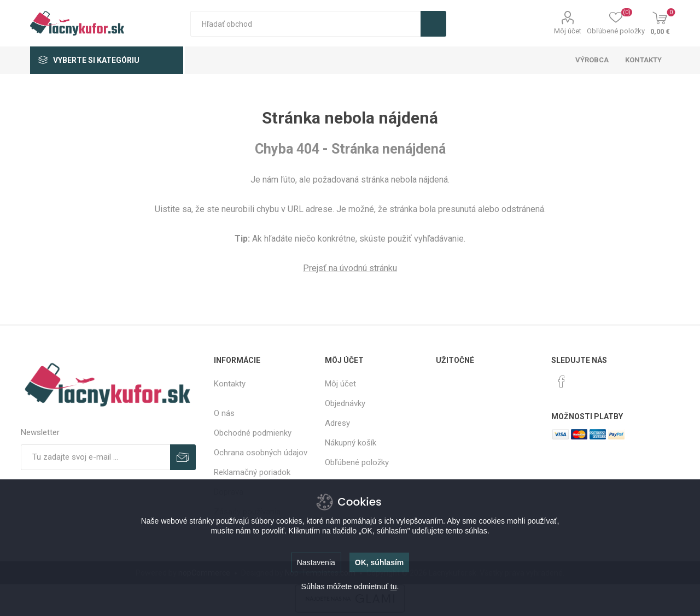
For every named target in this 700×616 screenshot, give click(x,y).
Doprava (229, 492)
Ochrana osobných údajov (261, 453)
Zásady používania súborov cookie (247, 517)
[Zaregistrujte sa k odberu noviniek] (95, 457)
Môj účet (568, 31)
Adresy (337, 423)
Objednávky (345, 403)
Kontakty (230, 384)
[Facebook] (562, 382)
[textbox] (305, 24)
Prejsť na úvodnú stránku (350, 268)
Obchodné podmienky (253, 433)
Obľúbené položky (357, 462)
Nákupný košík (351, 443)
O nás (224, 413)
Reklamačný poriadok (252, 472)
